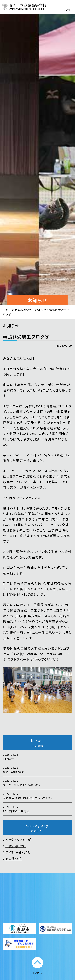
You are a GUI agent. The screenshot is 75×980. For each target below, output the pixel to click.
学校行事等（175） (18, 852)
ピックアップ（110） (19, 840)
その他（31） (14, 859)
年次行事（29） (16, 846)
